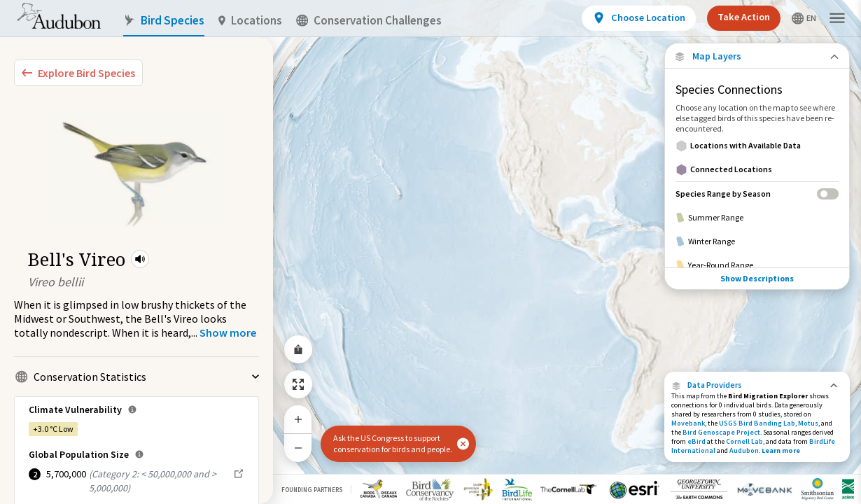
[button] (140, 259)
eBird (696, 441)
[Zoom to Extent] (298, 384)
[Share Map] (298, 349)
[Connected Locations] (757, 169)
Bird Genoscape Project (721, 432)
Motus (808, 423)
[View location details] (639, 18)
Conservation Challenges (369, 21)
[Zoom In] (298, 419)
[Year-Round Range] (757, 265)
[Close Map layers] (757, 56)
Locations (250, 21)
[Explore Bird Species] (78, 73)
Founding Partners (312, 490)
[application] (430, 252)
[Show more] (228, 332)
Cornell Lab (744, 441)
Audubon (744, 450)
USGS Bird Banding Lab (757, 423)
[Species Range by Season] (757, 194)
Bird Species (164, 21)
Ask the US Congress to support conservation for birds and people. (393, 443)
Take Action (744, 17)
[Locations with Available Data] (757, 146)
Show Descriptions (757, 278)
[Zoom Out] (298, 448)
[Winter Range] (757, 241)
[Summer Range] (757, 218)
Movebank (688, 423)
